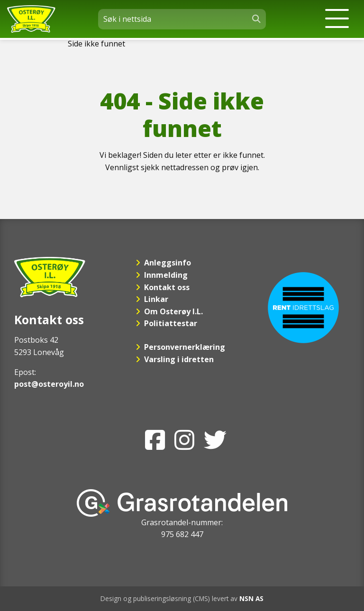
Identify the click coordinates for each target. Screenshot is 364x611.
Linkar (156, 299)
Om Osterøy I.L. (173, 311)
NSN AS (251, 598)
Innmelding (166, 275)
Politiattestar (171, 323)
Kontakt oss (167, 287)
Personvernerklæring (185, 347)
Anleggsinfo (168, 263)
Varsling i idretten (179, 359)
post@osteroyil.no (49, 384)
